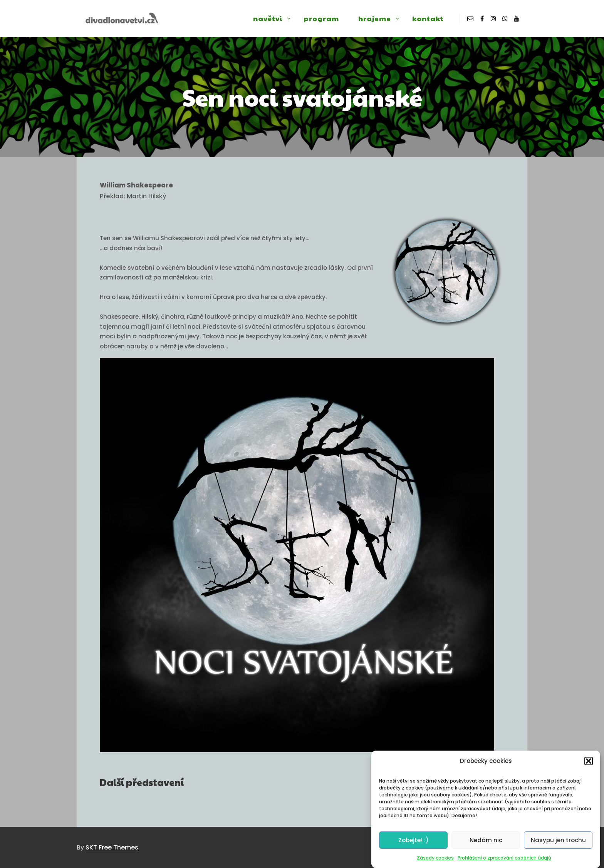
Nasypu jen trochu (558, 844)
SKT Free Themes (112, 847)
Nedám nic (486, 844)
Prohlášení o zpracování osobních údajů (504, 862)
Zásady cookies (435, 862)
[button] (589, 765)
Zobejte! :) (414, 844)
